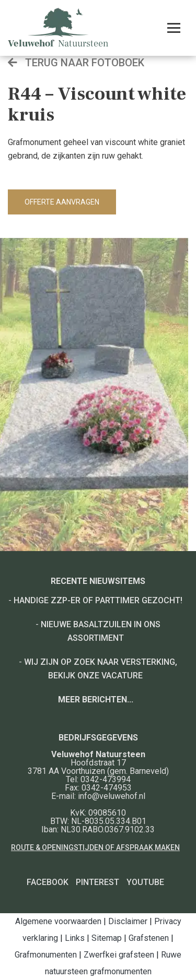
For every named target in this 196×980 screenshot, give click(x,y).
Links (75, 938)
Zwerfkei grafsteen (119, 955)
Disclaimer (128, 921)
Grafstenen (149, 938)
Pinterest (97, 882)
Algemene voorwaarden (58, 921)
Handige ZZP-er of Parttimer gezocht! (98, 600)
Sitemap (107, 938)
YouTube (145, 882)
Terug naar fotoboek (76, 63)
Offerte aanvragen (62, 202)
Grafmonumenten (46, 955)
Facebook (48, 882)
